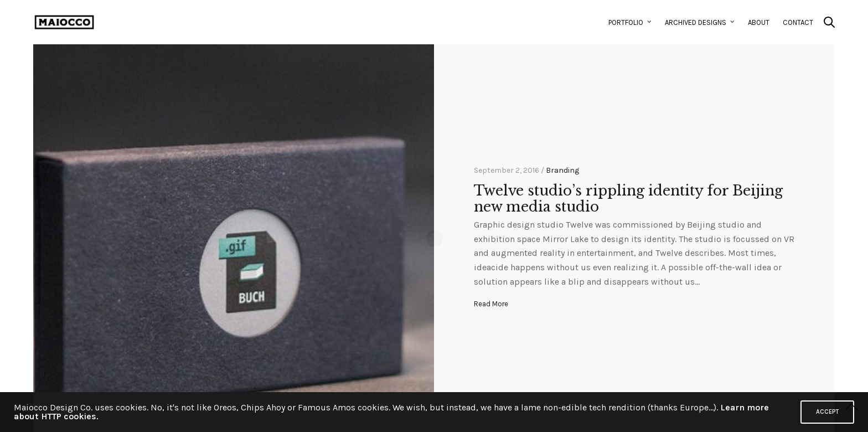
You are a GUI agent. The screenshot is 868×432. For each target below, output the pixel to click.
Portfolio (626, 22)
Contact (798, 22)
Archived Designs (696, 22)
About (759, 22)
